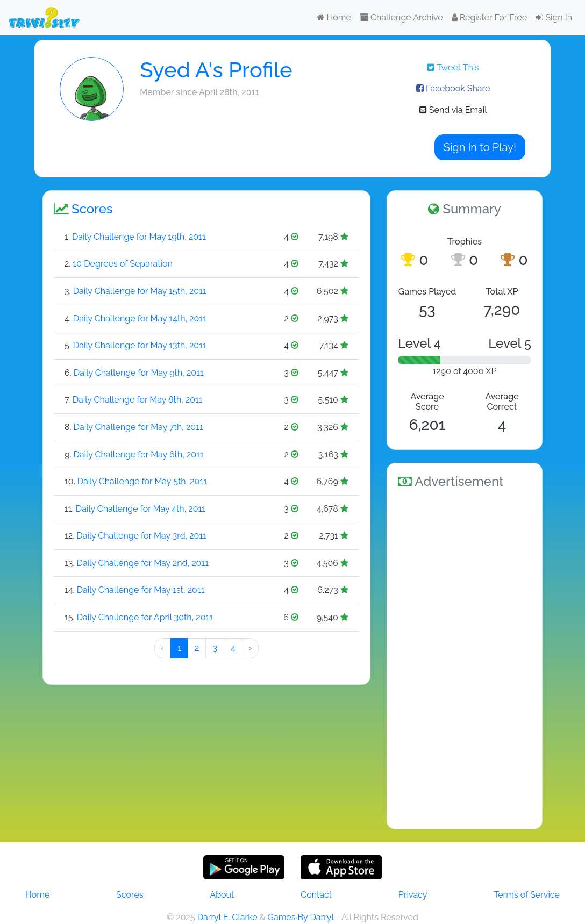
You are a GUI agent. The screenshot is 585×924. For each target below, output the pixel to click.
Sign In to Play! (480, 147)
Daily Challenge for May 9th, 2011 (139, 373)
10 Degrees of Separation (122, 264)
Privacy (413, 895)
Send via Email (453, 110)
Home (334, 17)
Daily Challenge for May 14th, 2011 (140, 318)
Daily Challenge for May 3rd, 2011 (141, 536)
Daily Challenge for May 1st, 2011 (141, 590)
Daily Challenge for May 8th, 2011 (138, 400)
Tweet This (453, 67)
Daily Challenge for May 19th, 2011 (139, 237)
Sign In (554, 17)
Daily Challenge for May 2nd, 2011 (143, 563)
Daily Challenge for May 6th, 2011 (138, 454)
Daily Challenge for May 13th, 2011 (140, 345)
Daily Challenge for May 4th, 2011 (141, 509)
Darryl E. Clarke (227, 917)
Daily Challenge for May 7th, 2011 (138, 427)
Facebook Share (453, 88)
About (222, 895)
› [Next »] (251, 648)
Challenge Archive (401, 17)
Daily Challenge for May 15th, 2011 (140, 291)
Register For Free (489, 17)
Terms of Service (527, 895)
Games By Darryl (300, 917)
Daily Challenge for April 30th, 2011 (145, 617)
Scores (130, 895)
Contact (316, 895)
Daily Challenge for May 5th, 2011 (142, 481)
